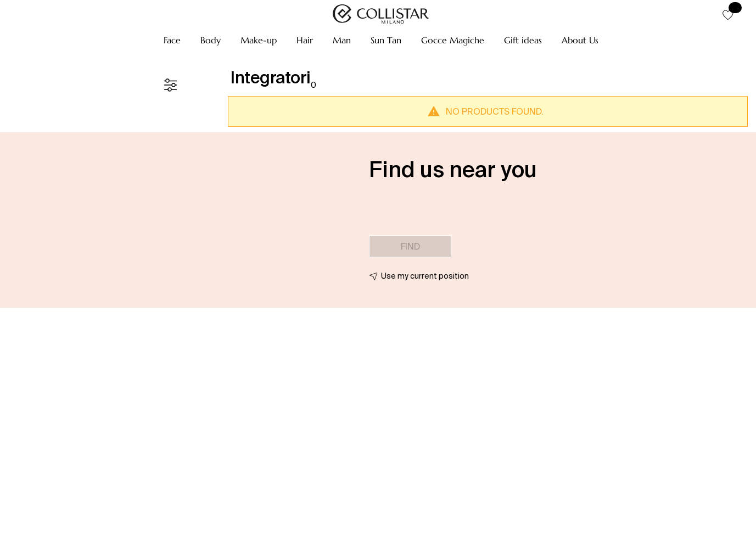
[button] (172, 40)
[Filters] (170, 85)
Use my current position (425, 276)
